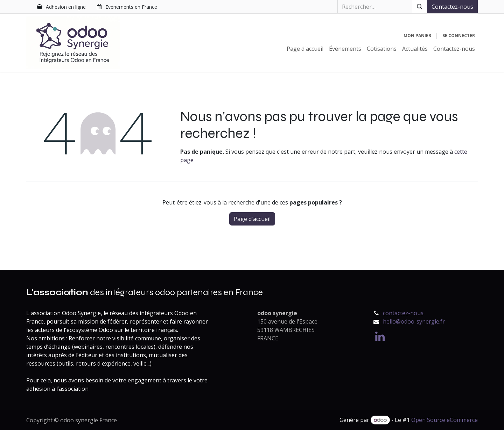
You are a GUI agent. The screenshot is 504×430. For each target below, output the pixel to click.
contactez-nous (403, 313)
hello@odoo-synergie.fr (414, 321)
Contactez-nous (452, 7)
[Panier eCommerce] (417, 36)
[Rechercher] (420, 7)
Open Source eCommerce (444, 420)
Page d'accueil (252, 219)
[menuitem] (305, 49)
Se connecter (459, 36)
